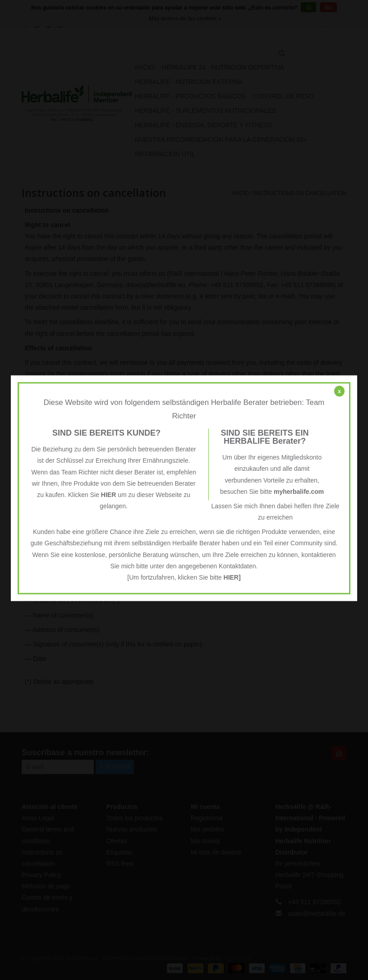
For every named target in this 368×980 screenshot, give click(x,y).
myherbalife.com (299, 491)
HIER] (232, 577)
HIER (108, 494)
